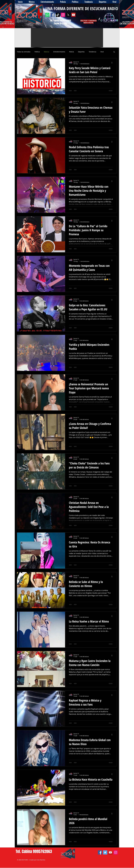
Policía (72, 52)
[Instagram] (63, 15)
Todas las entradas (24, 52)
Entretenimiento (59, 52)
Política (37, 52)
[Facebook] (53, 15)
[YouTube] (73, 15)
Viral (102, 52)
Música (47, 52)
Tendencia (93, 52)
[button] (114, 52)
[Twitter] (105, 852)
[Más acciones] (113, 63)
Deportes (81, 52)
